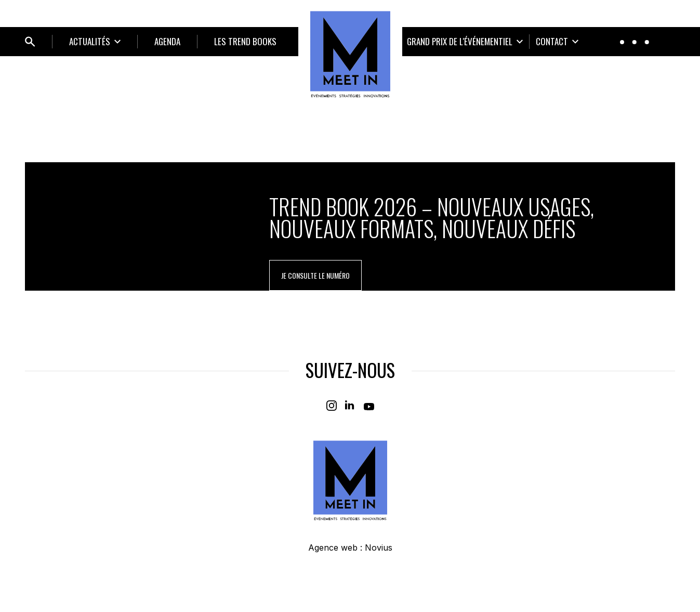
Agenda (167, 41)
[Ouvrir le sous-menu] (95, 42)
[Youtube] (369, 406)
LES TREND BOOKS (245, 41)
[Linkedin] (350, 406)
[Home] (350, 54)
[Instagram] (332, 406)
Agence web (333, 548)
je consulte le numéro (315, 275)
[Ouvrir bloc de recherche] (30, 42)
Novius (379, 548)
